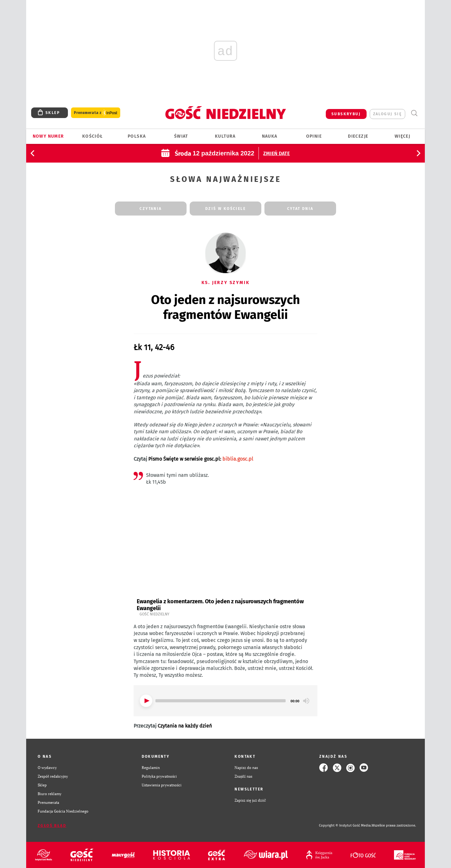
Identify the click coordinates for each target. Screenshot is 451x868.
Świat (181, 136)
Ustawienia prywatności (162, 785)
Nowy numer (48, 136)
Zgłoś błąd (52, 826)
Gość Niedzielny (154, 614)
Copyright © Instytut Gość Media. (345, 825)
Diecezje (358, 136)
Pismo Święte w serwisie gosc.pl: (201, 459)
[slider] (221, 701)
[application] (225, 701)
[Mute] (306, 701)
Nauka (270, 136)
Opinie (314, 136)
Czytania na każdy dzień (185, 726)
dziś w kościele (225, 209)
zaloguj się (387, 114)
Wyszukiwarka (414, 113)
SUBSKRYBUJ (346, 114)
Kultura (225, 136)
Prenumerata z (96, 113)
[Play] (146, 701)
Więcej (402, 136)
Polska (137, 136)
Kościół (93, 136)
